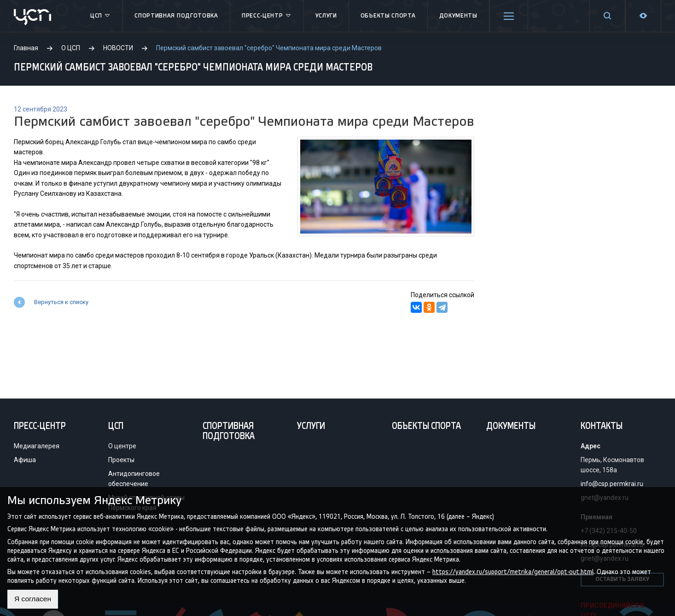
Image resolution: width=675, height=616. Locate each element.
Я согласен (33, 599)
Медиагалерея (37, 446)
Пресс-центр (267, 16)
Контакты (602, 427)
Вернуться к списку (61, 302)
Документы (458, 16)
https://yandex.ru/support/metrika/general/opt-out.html (513, 572)
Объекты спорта (388, 16)
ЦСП (101, 16)
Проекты (121, 460)
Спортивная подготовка (176, 16)
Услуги (326, 16)
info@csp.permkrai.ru (612, 484)
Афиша (25, 460)
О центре (122, 446)
